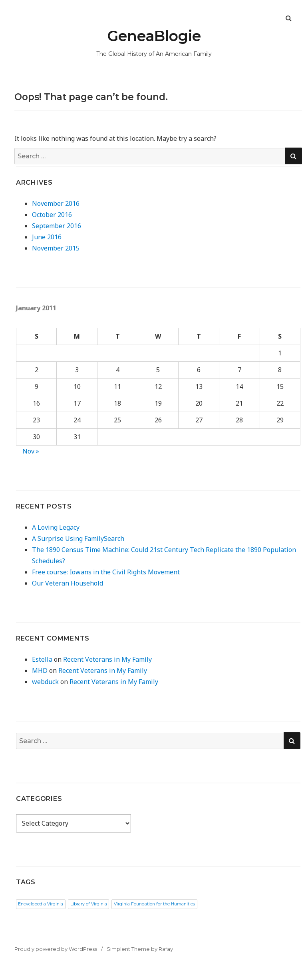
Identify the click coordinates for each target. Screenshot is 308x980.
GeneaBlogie (154, 36)
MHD (40, 670)
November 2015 (56, 248)
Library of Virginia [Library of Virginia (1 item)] (89, 904)
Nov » (31, 451)
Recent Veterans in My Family (107, 659)
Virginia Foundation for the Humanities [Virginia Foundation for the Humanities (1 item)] (154, 904)
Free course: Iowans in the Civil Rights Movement (106, 572)
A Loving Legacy (56, 527)
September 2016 (57, 226)
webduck (45, 682)
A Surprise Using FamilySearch (78, 538)
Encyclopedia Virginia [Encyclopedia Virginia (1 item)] (41, 904)
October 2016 (52, 215)
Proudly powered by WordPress (56, 949)
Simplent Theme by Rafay (140, 949)
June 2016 (47, 237)
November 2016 (56, 203)
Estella (42, 659)
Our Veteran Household (68, 583)
